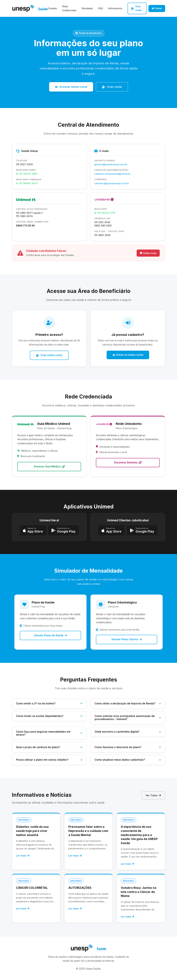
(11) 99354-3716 (105, 213)
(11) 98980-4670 (27, 183)
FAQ (100, 8)
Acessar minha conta (71, 87)
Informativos (115, 8)
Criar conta (136, 8)
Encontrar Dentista (128, 463)
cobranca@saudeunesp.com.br (112, 183)
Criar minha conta (49, 355)
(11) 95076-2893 (27, 174)
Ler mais (23, 856)
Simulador (87, 8)
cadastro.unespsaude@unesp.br (112, 174)
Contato (53, 8)
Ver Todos (153, 795)
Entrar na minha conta (128, 355)
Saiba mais (148, 253)
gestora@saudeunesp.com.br (111, 164)
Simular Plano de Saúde (51, 635)
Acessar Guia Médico (49, 466)
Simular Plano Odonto (127, 639)
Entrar (157, 8)
